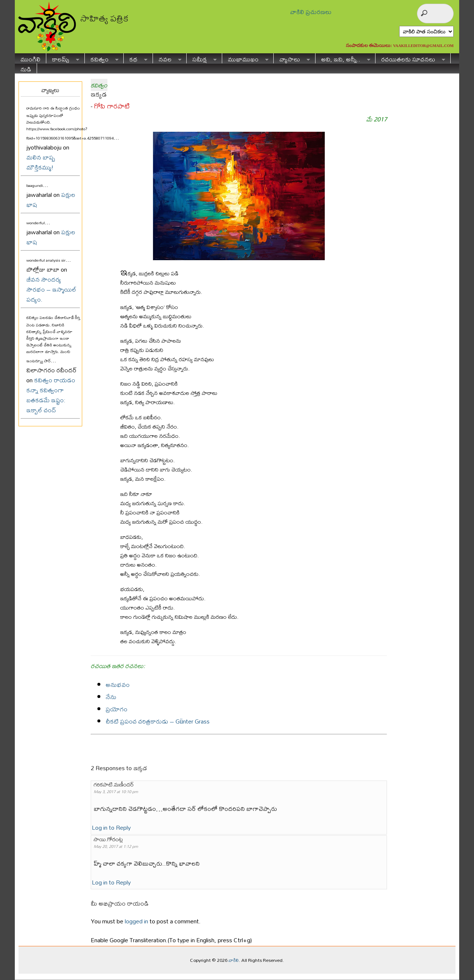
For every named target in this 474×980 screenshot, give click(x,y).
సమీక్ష (202, 58)
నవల (167, 58)
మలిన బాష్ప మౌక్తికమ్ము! (41, 162)
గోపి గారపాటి (112, 106)
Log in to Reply (111, 827)
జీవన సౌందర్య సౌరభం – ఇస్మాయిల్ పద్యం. (51, 289)
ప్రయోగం (116, 709)
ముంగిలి (30, 58)
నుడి (26, 68)
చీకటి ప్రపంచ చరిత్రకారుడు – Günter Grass (158, 721)
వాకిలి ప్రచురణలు (311, 12)
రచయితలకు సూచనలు (410, 58)
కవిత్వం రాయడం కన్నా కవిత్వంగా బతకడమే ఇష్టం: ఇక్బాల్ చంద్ (51, 395)
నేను (111, 697)
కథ (136, 58)
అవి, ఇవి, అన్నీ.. (343, 58)
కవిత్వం (102, 58)
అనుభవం (118, 684)
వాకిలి (234, 960)
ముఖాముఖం (245, 58)
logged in (136, 921)
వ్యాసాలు (292, 58)
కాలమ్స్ (63, 58)
